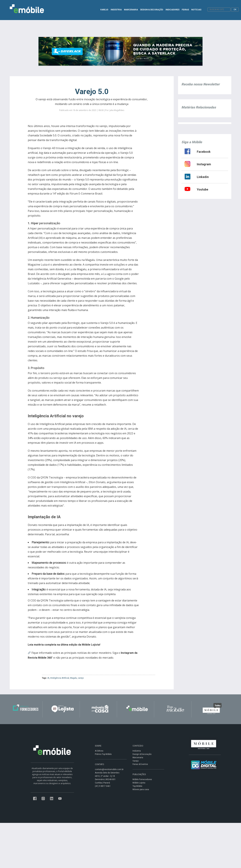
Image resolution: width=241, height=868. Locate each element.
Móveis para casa (141, 789)
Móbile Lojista (139, 783)
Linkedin (203, 177)
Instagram (204, 164)
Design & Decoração (142, 754)
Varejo (136, 761)
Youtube (203, 189)
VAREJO (104, 10)
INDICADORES (172, 10)
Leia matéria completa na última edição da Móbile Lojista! (64, 645)
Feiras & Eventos (140, 764)
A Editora (99, 751)
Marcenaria (138, 758)
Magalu (74, 678)
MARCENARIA (131, 10)
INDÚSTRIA (116, 10)
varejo (81, 678)
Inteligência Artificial (60, 678)
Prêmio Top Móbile (103, 754)
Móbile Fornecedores (142, 779)
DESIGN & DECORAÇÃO (152, 10)
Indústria (137, 751)
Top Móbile (137, 786)
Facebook (204, 152)
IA (48, 678)
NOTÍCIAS (196, 10)
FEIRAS (185, 10)
